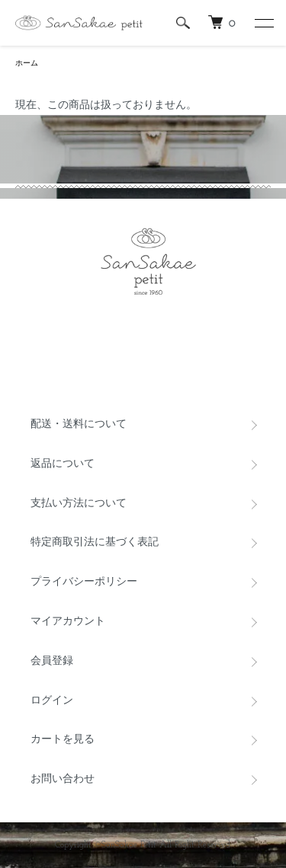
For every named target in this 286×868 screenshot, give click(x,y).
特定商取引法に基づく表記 (95, 542)
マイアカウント (68, 622)
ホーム (27, 64)
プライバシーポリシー (84, 582)
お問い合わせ (63, 779)
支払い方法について (79, 504)
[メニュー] (263, 23)
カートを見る (63, 740)
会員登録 (52, 661)
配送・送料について (79, 424)
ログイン (52, 701)
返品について (63, 464)
